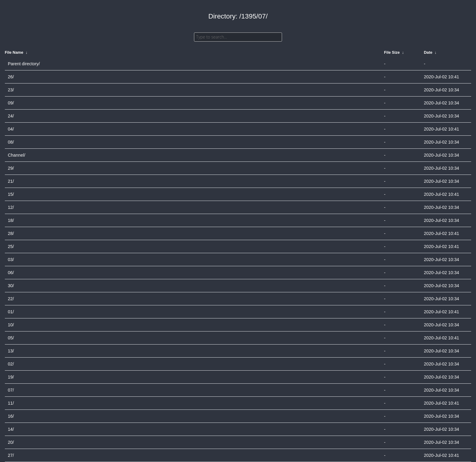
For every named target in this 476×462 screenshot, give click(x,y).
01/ (11, 312)
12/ (11, 207)
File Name (14, 52)
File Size (392, 52)
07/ (11, 390)
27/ (11, 455)
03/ (11, 260)
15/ (11, 194)
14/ (11, 429)
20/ (11, 442)
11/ (11, 403)
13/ (11, 351)
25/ (11, 246)
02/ (11, 364)
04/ (11, 129)
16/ (11, 416)
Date (428, 52)
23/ (11, 90)
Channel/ (17, 155)
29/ (11, 168)
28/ (11, 233)
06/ (11, 273)
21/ (11, 181)
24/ (11, 116)
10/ (11, 325)
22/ (11, 299)
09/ (11, 103)
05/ (11, 338)
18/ (11, 220)
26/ (11, 77)
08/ (11, 142)
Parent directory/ (24, 64)
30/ (11, 286)
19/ (11, 377)
